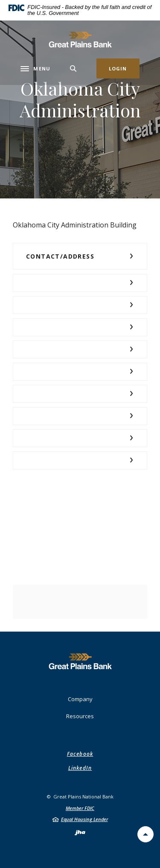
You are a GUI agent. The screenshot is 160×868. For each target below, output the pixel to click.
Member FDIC (80, 808)
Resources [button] (80, 716)
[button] (80, 256)
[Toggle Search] (73, 68)
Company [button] (80, 699)
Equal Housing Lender (84, 819)
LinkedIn (80, 768)
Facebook (80, 754)
